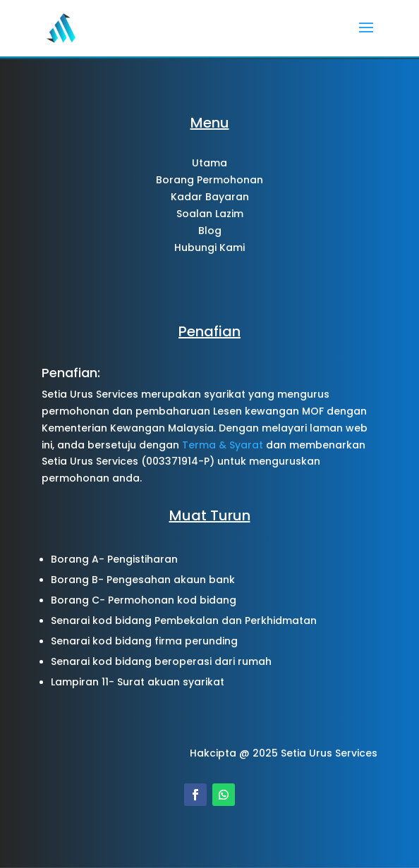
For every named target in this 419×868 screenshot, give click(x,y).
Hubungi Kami (209, 247)
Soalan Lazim (210, 214)
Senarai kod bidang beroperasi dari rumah (161, 661)
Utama (209, 163)
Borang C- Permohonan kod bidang (144, 600)
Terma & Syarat (223, 445)
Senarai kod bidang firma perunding (144, 641)
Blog (210, 231)
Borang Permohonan (209, 180)
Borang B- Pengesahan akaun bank (143, 580)
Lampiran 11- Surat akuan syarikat (138, 682)
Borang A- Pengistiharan (114, 559)
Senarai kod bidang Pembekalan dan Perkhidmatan (184, 621)
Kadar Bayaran (210, 197)
